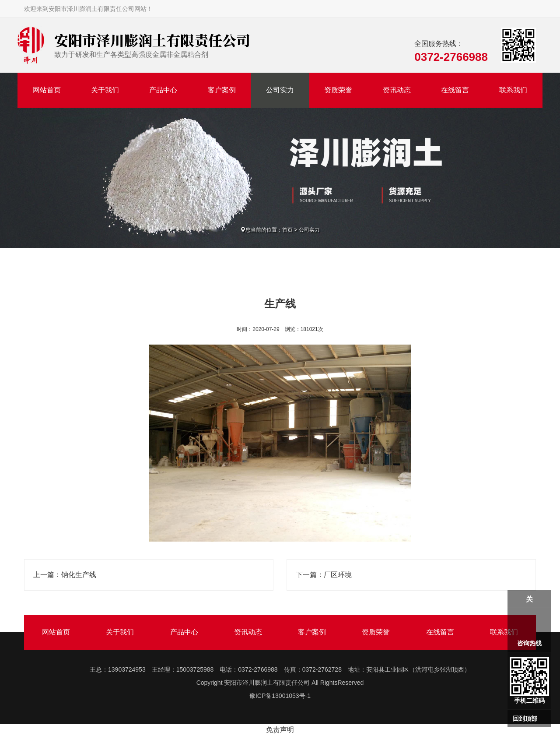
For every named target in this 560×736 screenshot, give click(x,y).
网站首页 (47, 90)
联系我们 (513, 90)
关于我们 (105, 90)
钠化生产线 (79, 575)
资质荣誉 (338, 90)
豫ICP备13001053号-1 (280, 696)
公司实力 (280, 90)
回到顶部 (525, 718)
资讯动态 (397, 90)
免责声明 (280, 730)
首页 (287, 230)
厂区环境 (338, 575)
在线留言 (455, 90)
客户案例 (222, 90)
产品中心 (163, 90)
